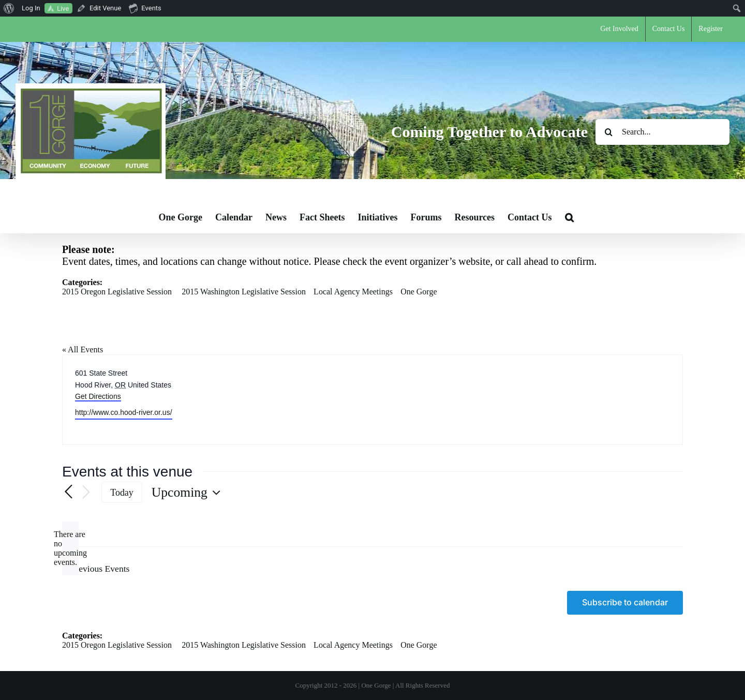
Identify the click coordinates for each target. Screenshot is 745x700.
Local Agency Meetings (353, 292)
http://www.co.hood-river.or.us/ (124, 412)
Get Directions (98, 396)
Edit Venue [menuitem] (105, 8)
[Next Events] (86, 493)
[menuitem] (9, 8)
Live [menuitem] (63, 9)
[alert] (70, 548)
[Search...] (662, 132)
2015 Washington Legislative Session (244, 292)
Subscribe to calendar (625, 602)
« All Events (83, 349)
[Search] (608, 132)
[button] (569, 217)
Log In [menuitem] (31, 8)
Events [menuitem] (145, 8)
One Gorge (419, 292)
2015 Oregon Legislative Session (117, 292)
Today (122, 493)
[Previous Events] (68, 493)
